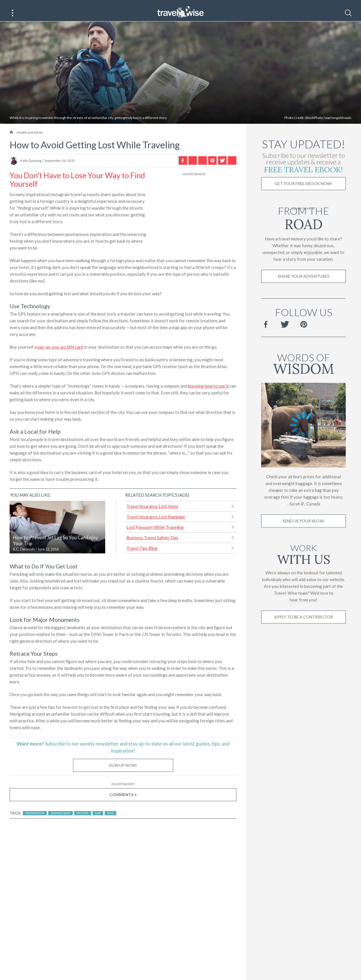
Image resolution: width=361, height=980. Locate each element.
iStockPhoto (314, 124)
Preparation (35, 819)
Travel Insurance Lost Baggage (156, 523)
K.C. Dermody (24, 555)
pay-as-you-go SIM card (60, 353)
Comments (123, 800)
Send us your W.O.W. (303, 527)
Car (98, 819)
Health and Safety (30, 138)
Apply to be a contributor (303, 623)
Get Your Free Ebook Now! (303, 189)
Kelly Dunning (31, 167)
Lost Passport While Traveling (155, 533)
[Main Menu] (13, 13)
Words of (303, 369)
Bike (110, 819)
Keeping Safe (60, 819)
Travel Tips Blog (142, 554)
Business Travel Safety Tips (152, 544)
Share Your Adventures (304, 282)
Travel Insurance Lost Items (152, 512)
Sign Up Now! (123, 771)
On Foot (83, 819)
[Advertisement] (194, 218)
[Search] (348, 13)
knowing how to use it (208, 392)
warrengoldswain (338, 124)
